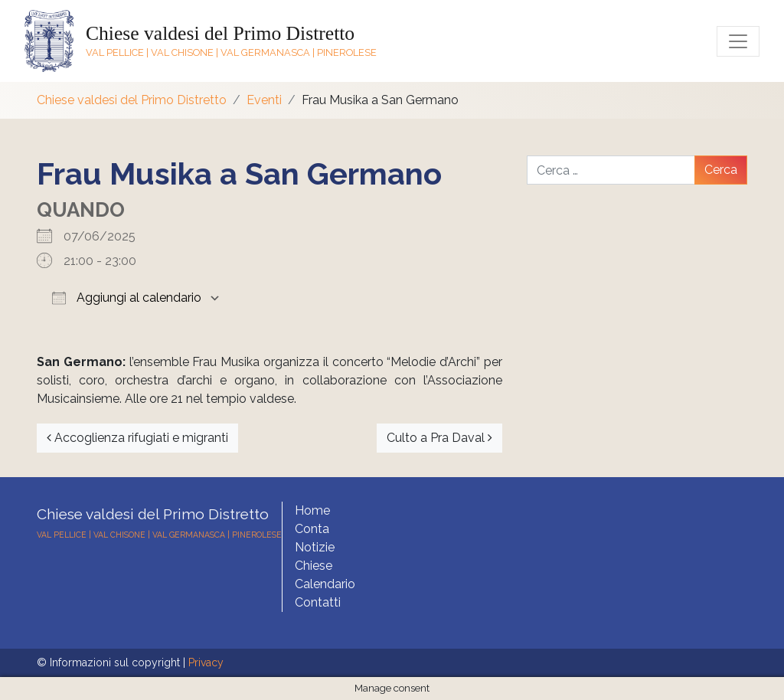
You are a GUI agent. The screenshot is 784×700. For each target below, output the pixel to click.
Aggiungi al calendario (127, 298)
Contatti (318, 602)
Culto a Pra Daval (439, 438)
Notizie (315, 547)
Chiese (314, 566)
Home (312, 510)
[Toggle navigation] (738, 41)
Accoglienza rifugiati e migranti (137, 438)
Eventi (264, 100)
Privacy (206, 662)
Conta (312, 529)
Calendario (325, 584)
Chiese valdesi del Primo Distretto (220, 33)
